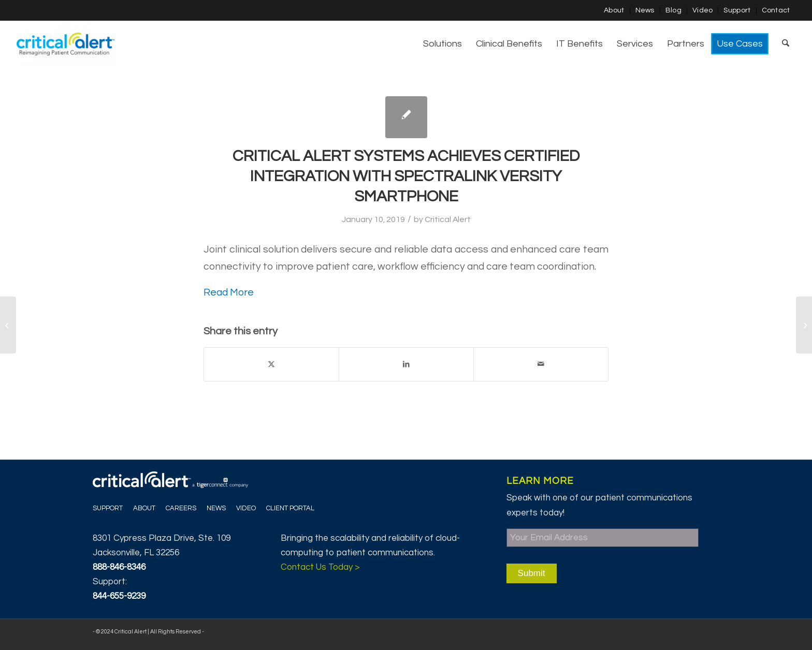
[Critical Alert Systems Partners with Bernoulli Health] (804, 325)
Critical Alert (448, 219)
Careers (181, 508)
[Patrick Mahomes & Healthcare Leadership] (8, 325)
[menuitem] (614, 11)
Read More (229, 292)
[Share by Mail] (541, 364)
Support (737, 10)
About (614, 10)
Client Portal (290, 508)
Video (703, 10)
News (645, 10)
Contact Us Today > (320, 567)
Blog (673, 10)
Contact (776, 10)
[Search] (786, 44)
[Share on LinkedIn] (406, 364)
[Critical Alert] (66, 44)
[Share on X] (271, 364)
